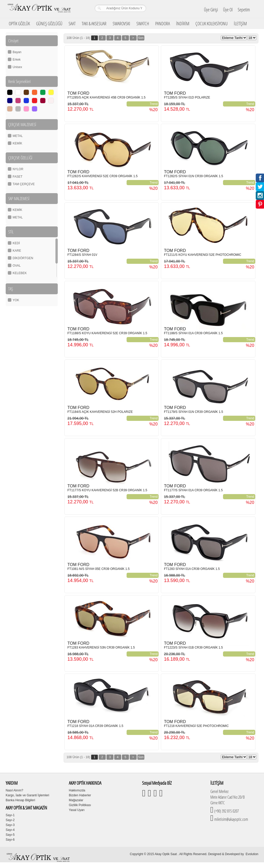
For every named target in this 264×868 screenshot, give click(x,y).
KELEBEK (20, 273)
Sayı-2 (10, 820)
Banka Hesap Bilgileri (20, 800)
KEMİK (17, 143)
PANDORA (163, 23)
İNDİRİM (183, 23)
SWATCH (143, 23)
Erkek (17, 60)
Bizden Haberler (80, 795)
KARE (17, 251)
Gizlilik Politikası (80, 805)
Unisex (17, 67)
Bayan (17, 52)
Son (141, 38)
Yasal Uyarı (77, 810)
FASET (18, 177)
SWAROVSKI (121, 23)
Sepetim (244, 10)
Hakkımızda (77, 790)
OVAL (17, 266)
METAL (18, 136)
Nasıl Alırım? (14, 790)
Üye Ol (228, 10)
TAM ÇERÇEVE (24, 184)
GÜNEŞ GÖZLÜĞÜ (49, 23)
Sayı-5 (10, 835)
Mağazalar (76, 800)
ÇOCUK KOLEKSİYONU (212, 23)
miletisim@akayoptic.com (231, 819)
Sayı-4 (10, 830)
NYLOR (18, 169)
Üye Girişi (211, 10)
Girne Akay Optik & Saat (39, 9)
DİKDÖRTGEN (23, 258)
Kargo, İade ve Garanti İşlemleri (27, 795)
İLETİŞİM (240, 23)
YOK (16, 300)
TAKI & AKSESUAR (94, 23)
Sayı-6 (10, 840)
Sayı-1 (10, 815)
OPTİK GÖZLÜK (19, 23)
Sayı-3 (10, 825)
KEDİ (16, 243)
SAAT (72, 23)
